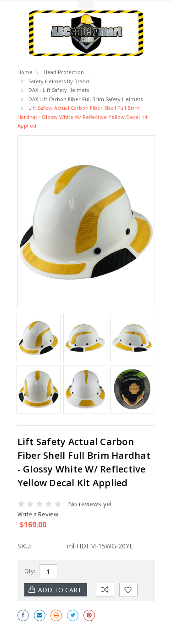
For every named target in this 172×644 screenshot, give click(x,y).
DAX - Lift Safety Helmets (59, 90)
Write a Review (38, 514)
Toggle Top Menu (86, 5)
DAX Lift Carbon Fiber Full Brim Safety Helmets (86, 99)
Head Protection (64, 72)
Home (25, 72)
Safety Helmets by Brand (59, 81)
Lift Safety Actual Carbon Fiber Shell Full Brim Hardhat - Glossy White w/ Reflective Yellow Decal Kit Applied (83, 117)
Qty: (30, 571)
